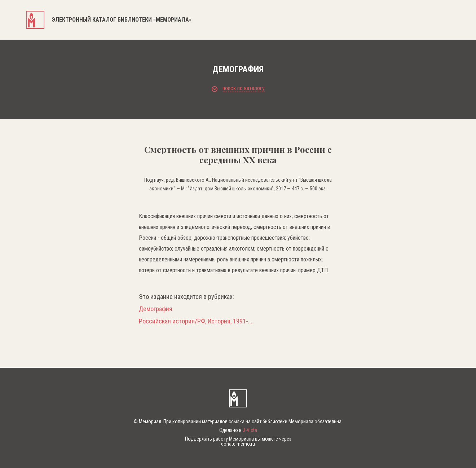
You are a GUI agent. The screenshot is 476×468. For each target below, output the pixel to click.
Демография (156, 309)
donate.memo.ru (238, 444)
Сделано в (238, 430)
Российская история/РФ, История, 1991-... (196, 321)
